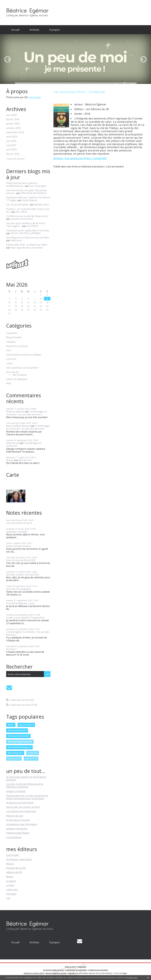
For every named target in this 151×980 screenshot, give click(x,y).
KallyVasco (16, 240)
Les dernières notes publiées (76, 970)
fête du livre (25, 460)
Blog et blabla (14, 337)
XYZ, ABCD (21, 212)
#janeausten (14, 758)
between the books (17, 829)
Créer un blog (70, 967)
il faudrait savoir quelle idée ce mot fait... (28, 230)
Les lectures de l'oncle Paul (21, 811)
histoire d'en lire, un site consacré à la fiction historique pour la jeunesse (27, 797)
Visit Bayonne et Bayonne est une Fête (28, 238)
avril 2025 (12, 150)
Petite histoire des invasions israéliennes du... (22, 184)
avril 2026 (12, 115)
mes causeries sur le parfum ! (22, 368)
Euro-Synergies (38, 186)
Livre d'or (11, 359)
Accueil (15, 30)
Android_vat (13, 443)
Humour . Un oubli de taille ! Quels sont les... (28, 210)
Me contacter (20, 375)
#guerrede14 (26, 725)
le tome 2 (11, 649)
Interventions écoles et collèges (24, 355)
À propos (54, 30)
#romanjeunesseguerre (19, 747)
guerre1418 (31, 758)
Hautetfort (82, 967)
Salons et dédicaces (17, 379)
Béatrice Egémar (27, 10)
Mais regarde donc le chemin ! (27, 248)
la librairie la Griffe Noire (20, 803)
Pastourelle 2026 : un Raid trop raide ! (27, 245)
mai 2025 (11, 145)
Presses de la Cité (16, 868)
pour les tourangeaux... (19, 589)
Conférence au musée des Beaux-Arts (27, 216)
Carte (13, 475)
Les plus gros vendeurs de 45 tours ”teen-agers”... (26, 225)
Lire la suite (34, 97)
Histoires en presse (17, 346)
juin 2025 (11, 141)
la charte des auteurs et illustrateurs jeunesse (26, 778)
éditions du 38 (14, 872)
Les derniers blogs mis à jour (54, 970)
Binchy (10, 460)
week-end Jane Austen (19, 546)
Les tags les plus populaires (98, 970)
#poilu (11, 725)
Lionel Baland (29, 200)
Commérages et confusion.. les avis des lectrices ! (27, 413)
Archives (34, 30)
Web (9, 383)
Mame (10, 877)
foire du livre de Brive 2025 (21, 560)
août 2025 (12, 137)
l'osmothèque (14, 837)
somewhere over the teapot (22, 824)
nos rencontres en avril (19, 523)
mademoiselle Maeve (18, 833)
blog (125, 973)
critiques (11, 342)
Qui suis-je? (13, 372)
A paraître (12, 333)
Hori (9, 350)
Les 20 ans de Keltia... (18, 205)
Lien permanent (115, 167)
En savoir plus (132, 978)
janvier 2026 (13, 124)
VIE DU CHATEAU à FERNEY (26, 233)
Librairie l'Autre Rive (22, 219)
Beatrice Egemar (15, 411)
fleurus (10, 864)
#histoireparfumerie (20, 742)
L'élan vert (12, 890)
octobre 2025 (13, 128)
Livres (10, 363)
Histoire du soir (15, 816)
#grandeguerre (15, 753)
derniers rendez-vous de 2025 (23, 575)
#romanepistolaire (17, 730)
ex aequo (11, 881)
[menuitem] (15, 30)
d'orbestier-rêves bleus (19, 859)
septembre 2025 (15, 132)
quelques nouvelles (17, 532)
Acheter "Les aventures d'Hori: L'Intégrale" (80, 158)
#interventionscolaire (18, 736)
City (8, 898)
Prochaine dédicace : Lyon (20, 603)
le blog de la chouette (18, 820)
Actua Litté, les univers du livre (23, 807)
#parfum (33, 753)
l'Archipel (11, 894)
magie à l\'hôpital (16, 791)
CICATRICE (32, 226)
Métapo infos (42, 205)
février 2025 (13, 154)
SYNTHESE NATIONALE (34, 193)
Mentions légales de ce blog (56, 973)
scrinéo (10, 885)
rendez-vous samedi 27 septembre (25, 618)
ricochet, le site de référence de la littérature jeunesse (25, 785)
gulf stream (13, 855)
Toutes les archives (15, 159)
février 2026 (13, 119)
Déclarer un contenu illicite (34, 973)
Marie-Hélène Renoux (18, 426)
